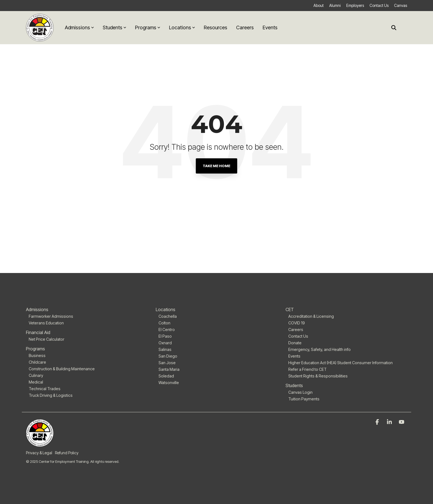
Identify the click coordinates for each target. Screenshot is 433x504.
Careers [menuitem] (296, 330)
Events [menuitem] (294, 356)
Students (114, 27)
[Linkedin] (390, 422)
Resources (216, 27)
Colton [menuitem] (164, 323)
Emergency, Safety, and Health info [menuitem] (320, 349)
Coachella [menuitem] (168, 316)
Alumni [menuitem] (335, 5)
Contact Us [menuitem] (379, 5)
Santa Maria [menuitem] (169, 369)
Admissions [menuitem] (37, 309)
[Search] (394, 28)
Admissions (79, 27)
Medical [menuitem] (36, 382)
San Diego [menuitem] (168, 356)
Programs (148, 27)
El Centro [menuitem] (167, 330)
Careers (245, 27)
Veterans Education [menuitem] (46, 323)
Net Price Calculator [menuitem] (47, 339)
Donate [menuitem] (295, 343)
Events (270, 27)
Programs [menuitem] (35, 349)
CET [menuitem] (290, 309)
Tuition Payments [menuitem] (304, 399)
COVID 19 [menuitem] (297, 323)
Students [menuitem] (294, 385)
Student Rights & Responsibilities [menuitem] (318, 376)
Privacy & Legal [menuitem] (39, 453)
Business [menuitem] (37, 355)
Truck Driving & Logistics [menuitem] (51, 395)
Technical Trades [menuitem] (45, 389)
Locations (182, 27)
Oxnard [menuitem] (165, 343)
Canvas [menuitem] (401, 5)
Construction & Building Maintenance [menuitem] (62, 369)
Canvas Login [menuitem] (300, 392)
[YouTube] (402, 422)
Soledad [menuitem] (166, 376)
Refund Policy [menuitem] (67, 453)
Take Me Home (216, 166)
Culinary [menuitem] (36, 375)
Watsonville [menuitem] (169, 383)
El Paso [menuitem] (165, 336)
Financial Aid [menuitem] (38, 332)
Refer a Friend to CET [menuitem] (307, 369)
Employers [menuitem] (355, 5)
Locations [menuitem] (166, 309)
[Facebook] (378, 422)
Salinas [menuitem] (165, 349)
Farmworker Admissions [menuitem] (51, 316)
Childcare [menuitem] (37, 362)
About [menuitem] (319, 5)
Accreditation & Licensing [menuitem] (311, 316)
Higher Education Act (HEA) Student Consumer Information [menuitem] (340, 363)
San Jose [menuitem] (167, 363)
